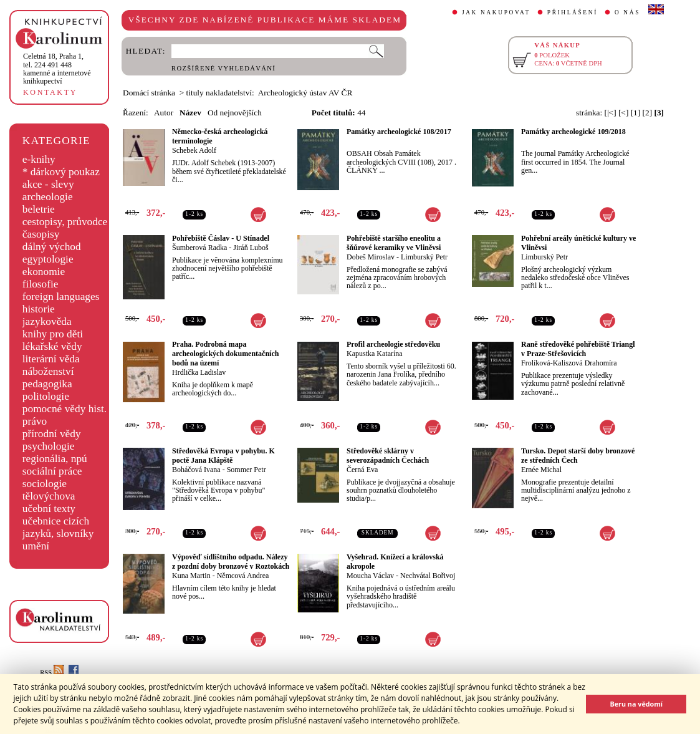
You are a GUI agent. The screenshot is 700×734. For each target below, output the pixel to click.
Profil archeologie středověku (393, 344)
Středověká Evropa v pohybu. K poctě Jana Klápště (223, 456)
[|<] (611, 113)
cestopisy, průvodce (65, 222)
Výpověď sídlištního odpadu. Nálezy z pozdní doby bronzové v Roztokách (231, 562)
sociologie (45, 484)
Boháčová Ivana (196, 470)
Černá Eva (362, 470)
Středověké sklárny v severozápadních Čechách (388, 456)
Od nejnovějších (235, 113)
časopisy (41, 234)
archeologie (48, 197)
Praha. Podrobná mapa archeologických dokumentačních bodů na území (225, 354)
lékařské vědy (52, 346)
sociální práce (52, 471)
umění (36, 546)
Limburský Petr (424, 257)
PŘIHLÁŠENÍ (573, 12)
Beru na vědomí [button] (636, 704)
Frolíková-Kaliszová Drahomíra (569, 363)
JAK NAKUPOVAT (496, 12)
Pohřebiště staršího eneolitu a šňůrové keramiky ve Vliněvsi (394, 243)
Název (190, 113)
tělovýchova (49, 496)
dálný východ (52, 247)
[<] (623, 113)
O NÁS (627, 12)
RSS (52, 673)
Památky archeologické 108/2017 (399, 132)
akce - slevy (48, 184)
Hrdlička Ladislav (199, 372)
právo (35, 421)
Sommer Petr (247, 470)
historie (39, 309)
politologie (46, 396)
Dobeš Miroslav (371, 257)
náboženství (48, 371)
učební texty (49, 509)
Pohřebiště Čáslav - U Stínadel (221, 238)
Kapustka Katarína (375, 354)
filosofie (41, 284)
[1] (636, 113)
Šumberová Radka (199, 248)
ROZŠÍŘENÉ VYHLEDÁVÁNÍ (223, 68)
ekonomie (44, 272)
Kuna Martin (191, 576)
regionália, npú (55, 459)
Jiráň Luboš (251, 248)
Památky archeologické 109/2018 (573, 132)
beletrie (39, 209)
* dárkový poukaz (61, 172)
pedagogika (47, 384)
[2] (648, 113)
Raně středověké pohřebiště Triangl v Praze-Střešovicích (578, 349)
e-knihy (39, 159)
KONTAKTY (50, 92)
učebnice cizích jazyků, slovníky (58, 527)
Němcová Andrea (243, 576)
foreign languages (61, 297)
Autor (164, 113)
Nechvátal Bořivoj (428, 576)
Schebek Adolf (194, 150)
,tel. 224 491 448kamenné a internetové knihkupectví (57, 69)
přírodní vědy (52, 434)
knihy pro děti (53, 334)
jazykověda (47, 321)
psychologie (49, 446)
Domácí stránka (149, 93)
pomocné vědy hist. (65, 409)
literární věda (51, 359)
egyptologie (48, 259)
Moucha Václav (370, 576)
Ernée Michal (541, 470)
